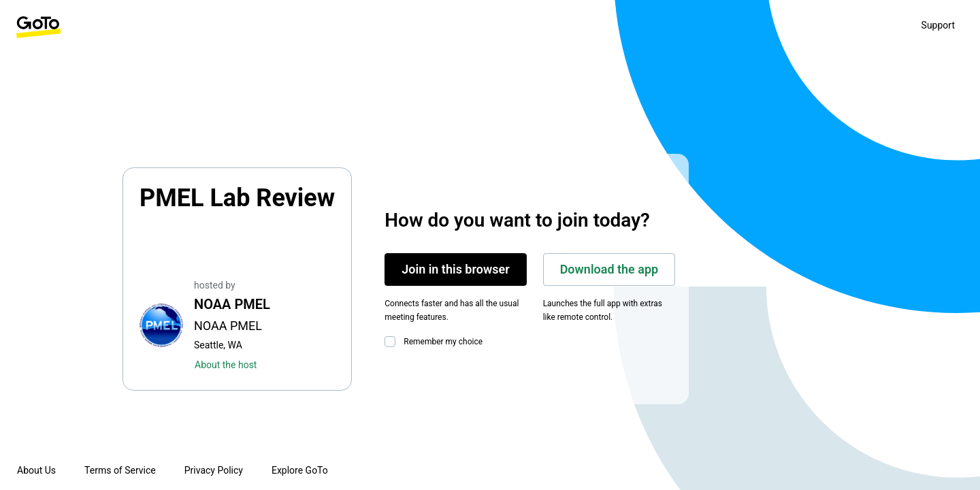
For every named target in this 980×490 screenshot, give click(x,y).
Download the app (609, 269)
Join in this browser (455, 269)
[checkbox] (393, 342)
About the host (226, 365)
